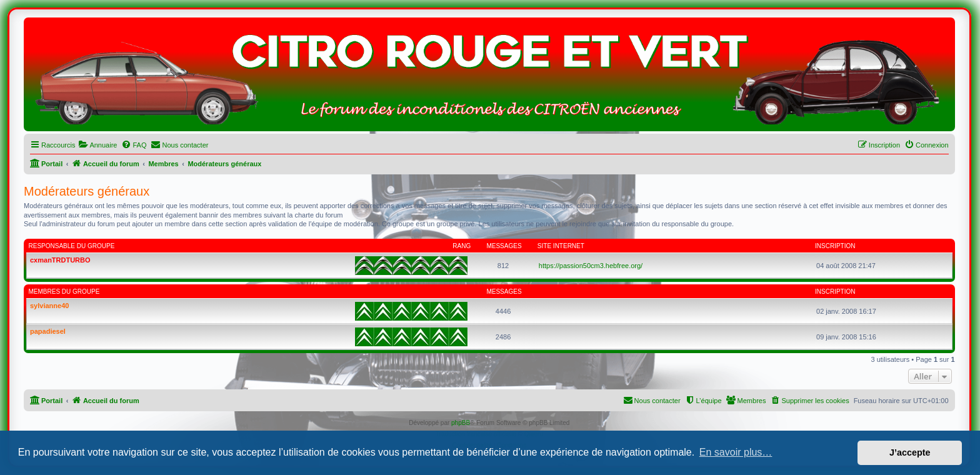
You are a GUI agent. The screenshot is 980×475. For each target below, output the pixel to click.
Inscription (835, 246)
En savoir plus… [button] (736, 452)
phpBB (461, 423)
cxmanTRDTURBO (60, 260)
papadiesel (48, 331)
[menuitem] (97, 145)
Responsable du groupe (72, 246)
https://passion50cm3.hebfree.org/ (591, 266)
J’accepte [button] (910, 452)
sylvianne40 (49, 306)
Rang (462, 246)
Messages (504, 246)
